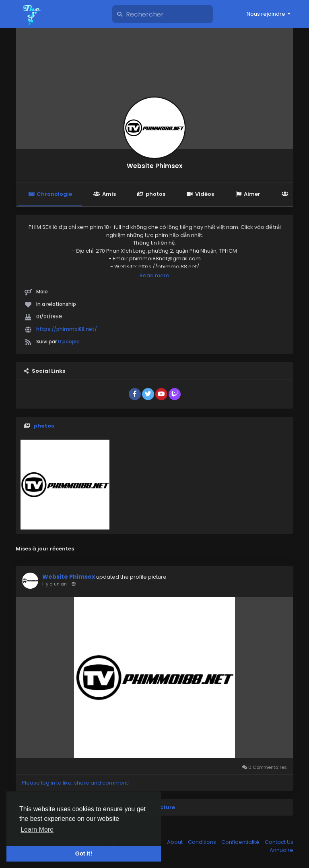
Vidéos (200, 194)
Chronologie (50, 194)
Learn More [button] (37, 830)
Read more (154, 275)
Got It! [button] (84, 853)
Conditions (203, 842)
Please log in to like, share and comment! (76, 783)
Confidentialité (241, 842)
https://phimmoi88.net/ (67, 329)
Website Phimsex (154, 166)
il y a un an (55, 584)
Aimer (248, 194)
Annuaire (281, 850)
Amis (104, 194)
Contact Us (279, 842)
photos (151, 194)
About (175, 842)
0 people (69, 342)
